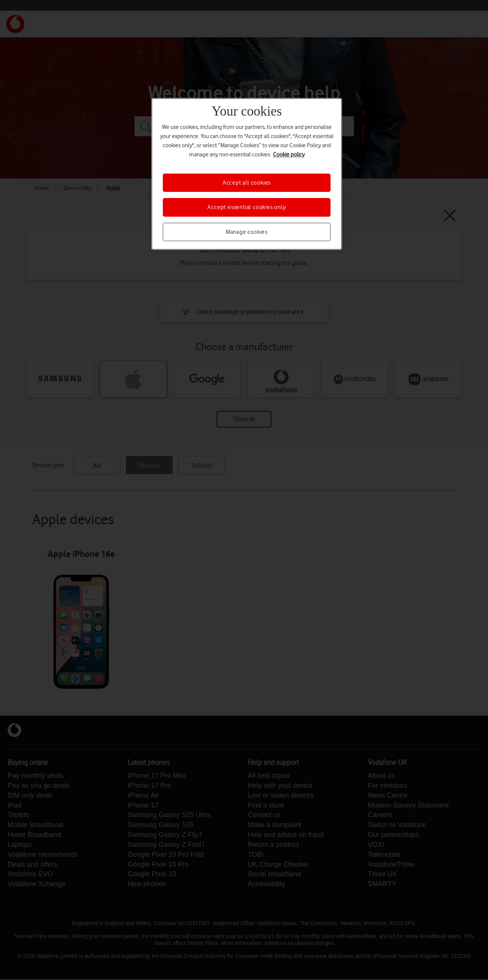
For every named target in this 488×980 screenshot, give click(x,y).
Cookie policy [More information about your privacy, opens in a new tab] (289, 154)
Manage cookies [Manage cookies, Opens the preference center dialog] (247, 232)
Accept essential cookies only (246, 207)
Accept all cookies (247, 183)
